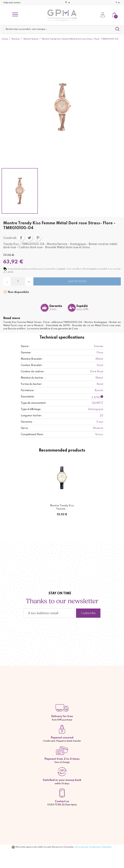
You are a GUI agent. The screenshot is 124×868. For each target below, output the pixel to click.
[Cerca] (62, 29)
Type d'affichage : (31, 409)
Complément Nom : (33, 435)
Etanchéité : (28, 397)
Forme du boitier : (32, 384)
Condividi (21, 238)
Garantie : (27, 422)
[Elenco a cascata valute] (68, 3)
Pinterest (38, 238)
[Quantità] (18, 281)
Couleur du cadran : (33, 372)
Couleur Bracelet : (32, 365)
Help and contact (12, 3)
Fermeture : (28, 391)
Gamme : (26, 353)
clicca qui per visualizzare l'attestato (93, 847)
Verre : (25, 428)
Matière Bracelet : (32, 359)
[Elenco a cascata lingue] (118, 3)
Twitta (29, 238)
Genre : (25, 346)
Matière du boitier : (33, 378)
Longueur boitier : (32, 416)
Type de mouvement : (34, 403)
